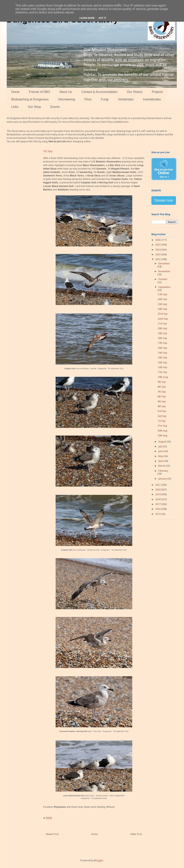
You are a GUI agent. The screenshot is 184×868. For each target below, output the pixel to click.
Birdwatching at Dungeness (30, 99)
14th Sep (162, 358)
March (162, 466)
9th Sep (162, 382)
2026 (158, 240)
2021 (158, 485)
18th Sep (162, 338)
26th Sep (162, 299)
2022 (158, 259)
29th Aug (162, 435)
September (164, 287)
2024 (158, 250)
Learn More (87, 18)
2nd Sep (162, 416)
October (163, 279)
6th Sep (162, 396)
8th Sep (162, 387)
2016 (158, 509)
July (161, 446)
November (164, 271)
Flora (88, 99)
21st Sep (162, 324)
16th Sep (162, 348)
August (162, 442)
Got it (102, 18)
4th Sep (162, 406)
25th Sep (162, 304)
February (163, 471)
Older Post (136, 834)
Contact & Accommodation (100, 92)
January (163, 479)
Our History (135, 92)
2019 (158, 494)
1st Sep (162, 421)
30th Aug (162, 431)
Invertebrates (152, 99)
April (161, 461)
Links (15, 107)
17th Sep (162, 343)
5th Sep (162, 401)
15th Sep (162, 353)
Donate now (164, 200)
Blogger (99, 860)
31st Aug (162, 426)
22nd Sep (163, 319)
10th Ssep (163, 377)
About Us (66, 92)
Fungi (105, 99)
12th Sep (162, 367)
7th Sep (162, 392)
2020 (158, 490)
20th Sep (162, 328)
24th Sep (162, 309)
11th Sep (162, 372)
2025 (158, 245)
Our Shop (34, 107)
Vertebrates (126, 99)
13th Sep (162, 362)
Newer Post (52, 834)
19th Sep (162, 333)
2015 (158, 514)
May (161, 456)
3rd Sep (162, 411)
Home (15, 92)
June (161, 451)
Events (55, 107)
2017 (158, 504)
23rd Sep (163, 314)
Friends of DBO (39, 92)
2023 (158, 254)
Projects (157, 92)
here (126, 122)
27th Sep (162, 294)
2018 (158, 499)
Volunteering (67, 99)
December (164, 263)
